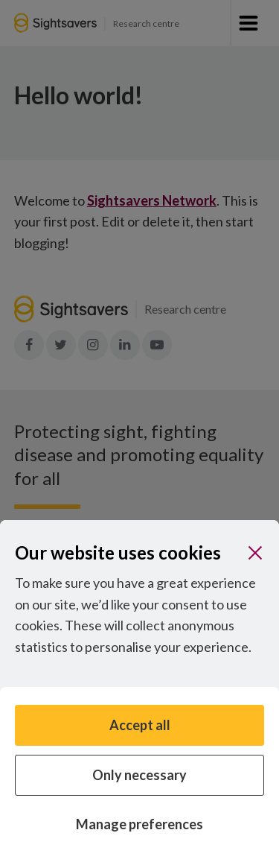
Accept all (140, 725)
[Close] (255, 553)
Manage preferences (139, 824)
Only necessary (139, 775)
